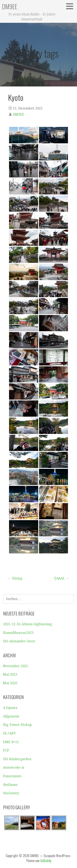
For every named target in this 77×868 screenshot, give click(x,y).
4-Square (10, 708)
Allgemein (11, 716)
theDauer (10, 785)
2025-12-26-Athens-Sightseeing (27, 624)
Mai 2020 (10, 683)
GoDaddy (46, 861)
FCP (6, 750)
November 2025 (16, 666)
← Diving (15, 578)
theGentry (11, 793)
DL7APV (9, 733)
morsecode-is (14, 767)
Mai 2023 (10, 674)
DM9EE (10, 6)
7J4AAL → (61, 578)
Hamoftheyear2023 (18, 633)
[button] (71, 6)
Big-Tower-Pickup (17, 725)
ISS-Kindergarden (17, 759)
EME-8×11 (11, 742)
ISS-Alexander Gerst (19, 641)
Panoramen (12, 776)
